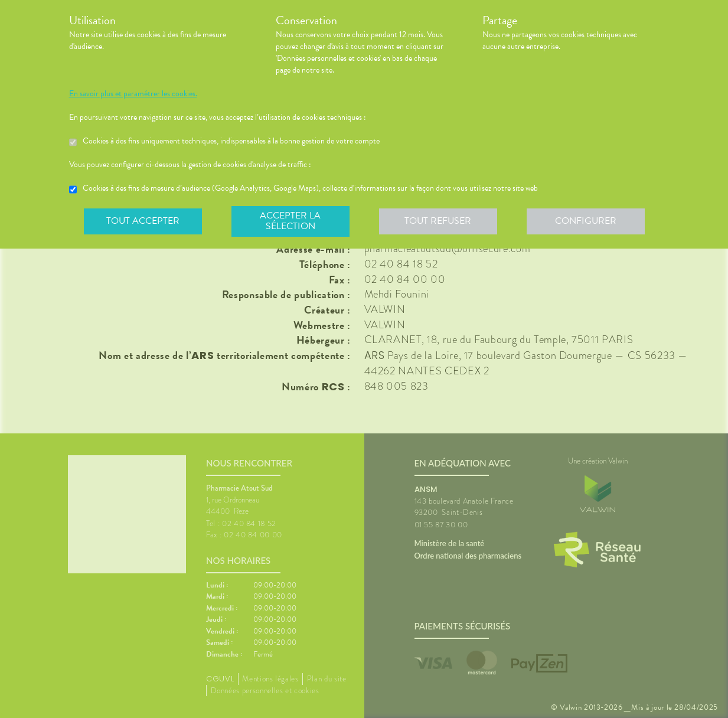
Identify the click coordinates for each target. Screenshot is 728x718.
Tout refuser (438, 221)
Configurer (586, 221)
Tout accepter (143, 221)
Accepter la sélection (290, 221)
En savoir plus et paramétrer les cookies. (133, 94)
